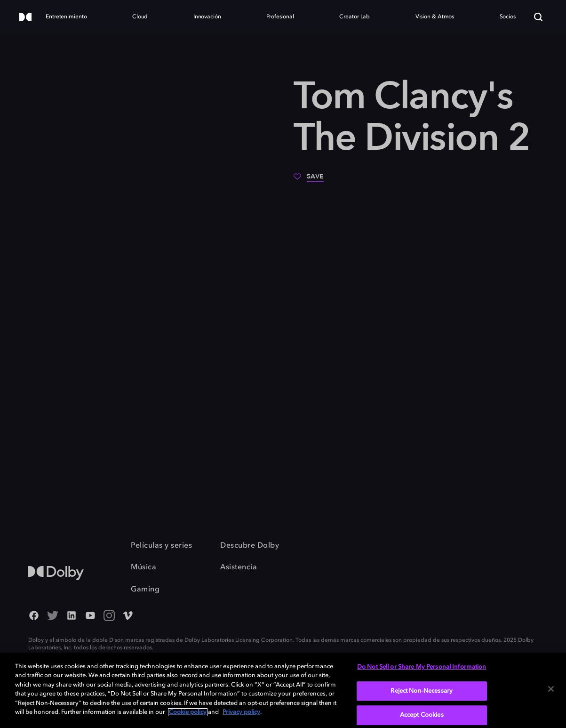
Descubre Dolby (250, 546)
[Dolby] (25, 18)
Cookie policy (188, 712)
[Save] (309, 180)
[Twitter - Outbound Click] (53, 616)
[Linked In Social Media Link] (72, 616)
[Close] (551, 689)
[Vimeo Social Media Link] (128, 616)
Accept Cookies (422, 715)
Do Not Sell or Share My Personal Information (422, 667)
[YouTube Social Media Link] (90, 616)
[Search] (538, 17)
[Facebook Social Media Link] (34, 616)
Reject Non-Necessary (422, 691)
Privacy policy (241, 712)
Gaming (145, 590)
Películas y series (161, 546)
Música (143, 567)
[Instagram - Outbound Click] (109, 616)
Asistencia (239, 567)
